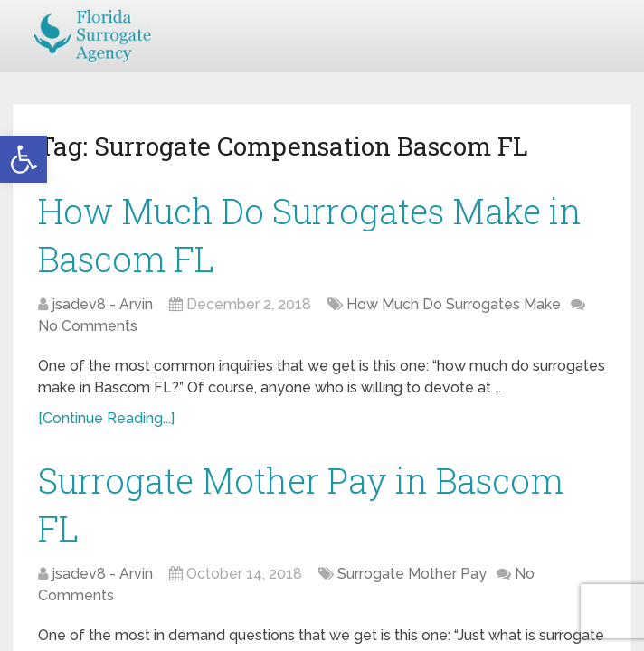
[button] (24, 159)
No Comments (88, 326)
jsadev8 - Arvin (102, 304)
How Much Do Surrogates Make (454, 304)
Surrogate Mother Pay (412, 574)
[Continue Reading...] (106, 418)
